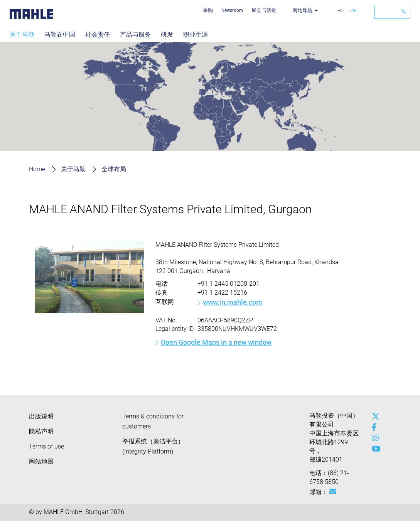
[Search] (392, 12)
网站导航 (302, 11)
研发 (167, 35)
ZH (353, 11)
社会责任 (98, 35)
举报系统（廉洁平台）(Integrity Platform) (153, 446)
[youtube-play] (374, 449)
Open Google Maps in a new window (216, 342)
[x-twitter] (374, 416)
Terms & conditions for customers (153, 421)
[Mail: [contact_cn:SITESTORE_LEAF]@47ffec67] (333, 492)
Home (37, 169)
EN (341, 11)
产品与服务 (135, 35)
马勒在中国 (60, 35)
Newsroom (232, 10)
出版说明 (41, 416)
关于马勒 (22, 35)
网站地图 (41, 461)
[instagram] (374, 438)
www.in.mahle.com (233, 302)
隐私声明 (41, 431)
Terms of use (46, 446)
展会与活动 (264, 10)
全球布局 (114, 169)
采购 (208, 10)
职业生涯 (196, 35)
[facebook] (374, 427)
